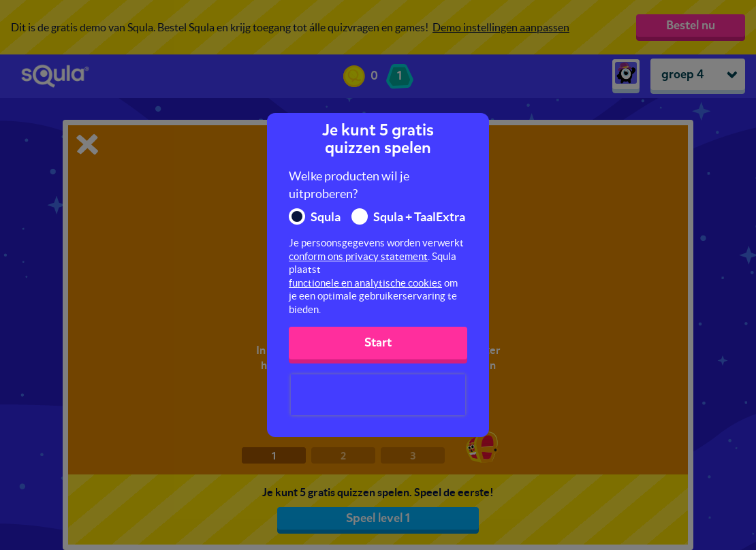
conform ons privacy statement (358, 256)
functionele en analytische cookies (365, 283)
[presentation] (378, 395)
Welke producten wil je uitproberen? (349, 185)
